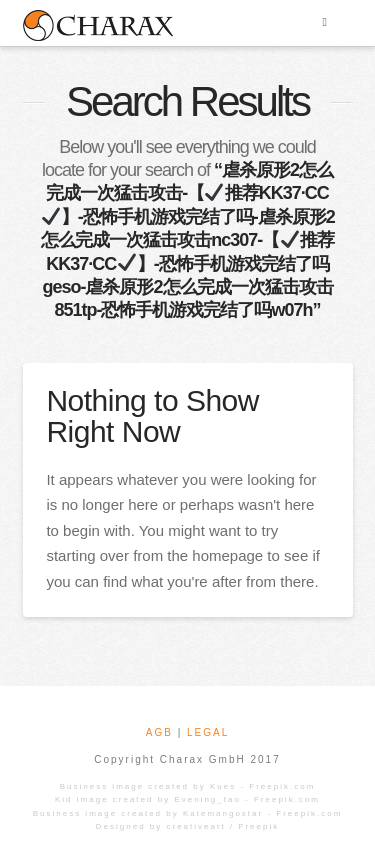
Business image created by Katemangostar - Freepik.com (188, 813)
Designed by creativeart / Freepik (187, 826)
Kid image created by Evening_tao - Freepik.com (187, 799)
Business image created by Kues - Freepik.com (188, 786)
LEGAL (208, 732)
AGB (159, 732)
